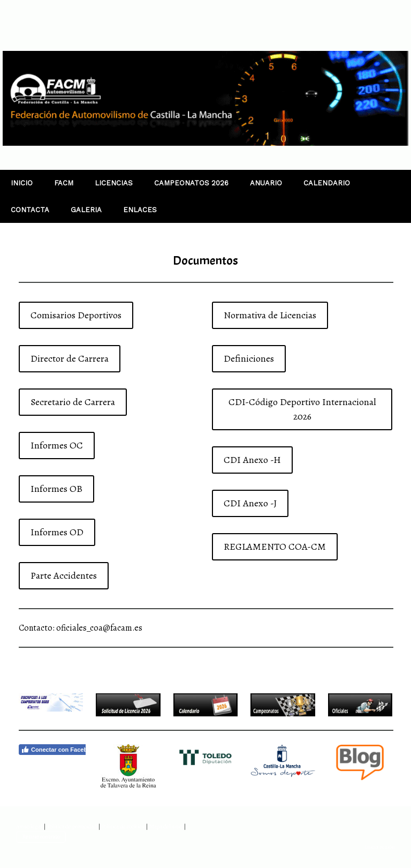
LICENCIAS (114, 183)
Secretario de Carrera (73, 402)
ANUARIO (266, 183)
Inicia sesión (380, 847)
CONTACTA (30, 210)
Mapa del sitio (166, 826)
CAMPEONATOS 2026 (191, 183)
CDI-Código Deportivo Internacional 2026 (302, 409)
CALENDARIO (327, 183)
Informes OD (57, 532)
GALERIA (86, 210)
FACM (64, 183)
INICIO (22, 183)
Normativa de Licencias (270, 315)
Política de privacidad (72, 826)
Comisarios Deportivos (76, 315)
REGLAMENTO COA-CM (275, 547)
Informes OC (57, 445)
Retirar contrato (41, 837)
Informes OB (56, 489)
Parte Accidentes (64, 575)
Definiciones (249, 358)
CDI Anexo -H (252, 460)
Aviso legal (29, 826)
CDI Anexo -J (250, 503)
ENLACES (140, 210)
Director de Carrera (70, 358)
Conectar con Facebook (59, 750)
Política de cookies (123, 826)
